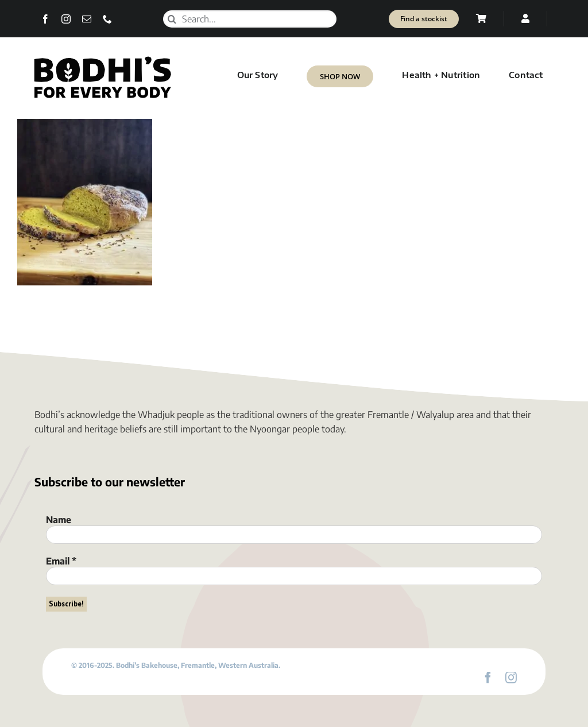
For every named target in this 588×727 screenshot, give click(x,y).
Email (61, 561)
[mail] (87, 19)
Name (59, 520)
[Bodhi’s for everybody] (102, 59)
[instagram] (66, 19)
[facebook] (45, 19)
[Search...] (250, 19)
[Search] (172, 19)
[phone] (107, 19)
